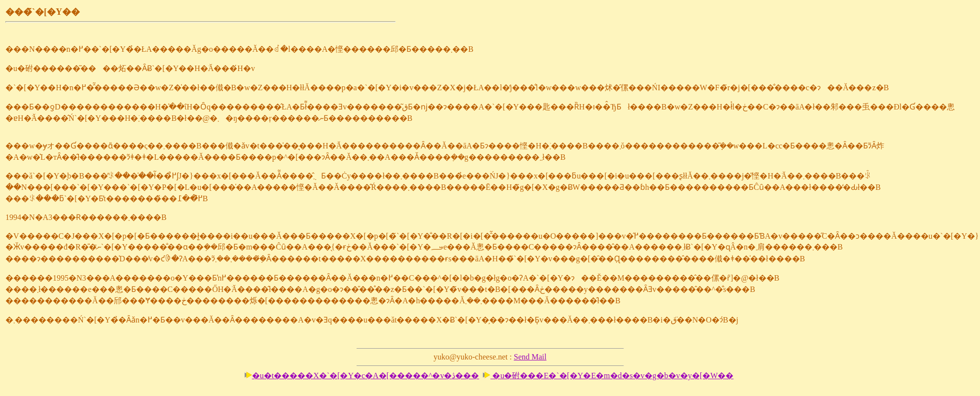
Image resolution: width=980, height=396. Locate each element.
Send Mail (530, 357)
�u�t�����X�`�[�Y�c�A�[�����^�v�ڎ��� (362, 376)
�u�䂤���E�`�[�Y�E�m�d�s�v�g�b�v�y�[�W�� (608, 376)
